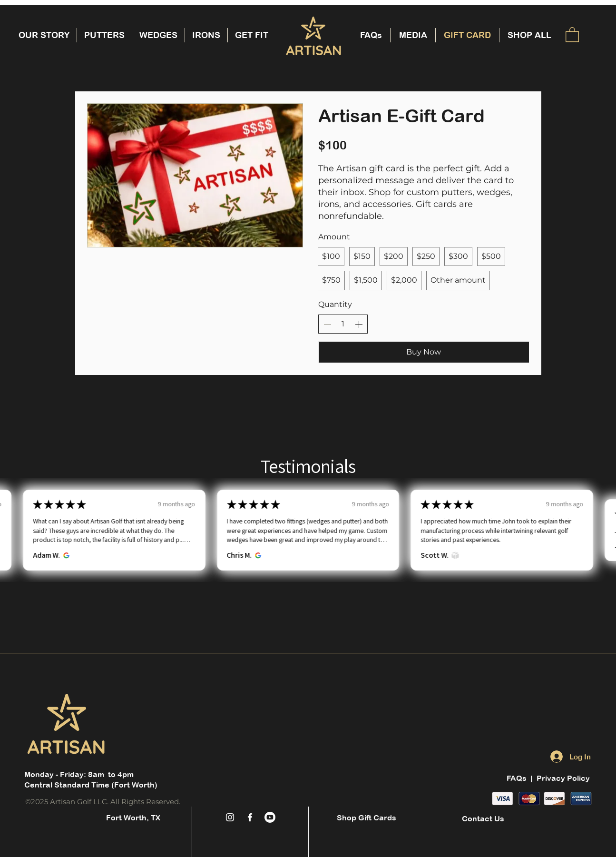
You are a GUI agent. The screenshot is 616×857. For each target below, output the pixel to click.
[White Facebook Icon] (250, 817)
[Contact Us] (483, 818)
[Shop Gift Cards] (367, 817)
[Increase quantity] (359, 324)
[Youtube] (270, 817)
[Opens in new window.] (64, 555)
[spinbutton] (343, 324)
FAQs (518, 778)
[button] (572, 34)
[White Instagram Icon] (230, 817)
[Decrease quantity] (327, 324)
